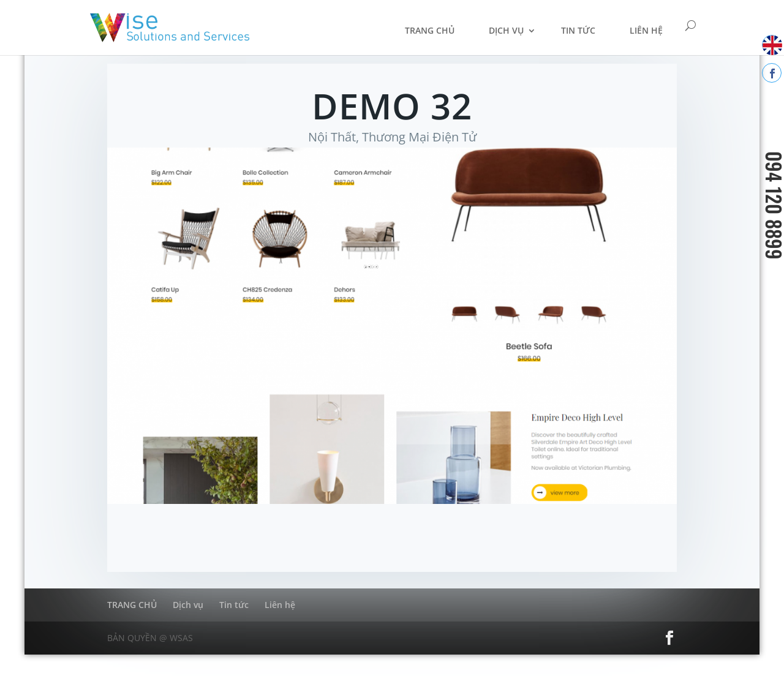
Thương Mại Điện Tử (419, 137)
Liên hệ (646, 30)
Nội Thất (332, 137)
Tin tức (578, 30)
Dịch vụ (506, 30)
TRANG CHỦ (430, 30)
